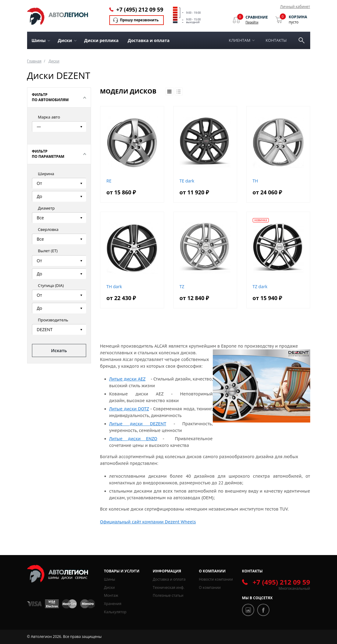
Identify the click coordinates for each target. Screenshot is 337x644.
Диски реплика (102, 40)
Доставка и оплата (149, 40)
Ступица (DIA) (51, 285)
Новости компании (216, 579)
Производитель (53, 320)
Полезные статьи (168, 595)
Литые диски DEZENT (138, 424)
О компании (210, 587)
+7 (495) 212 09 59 (140, 9)
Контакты (276, 40)
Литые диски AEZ (127, 379)
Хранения (113, 604)
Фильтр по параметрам (48, 154)
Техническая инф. (169, 587)
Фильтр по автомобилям (50, 97)
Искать (59, 350)
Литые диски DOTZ (129, 409)
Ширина (46, 174)
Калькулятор (115, 612)
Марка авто (49, 117)
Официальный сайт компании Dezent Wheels (148, 522)
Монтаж (111, 595)
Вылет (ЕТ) (48, 251)
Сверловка (48, 229)
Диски (54, 61)
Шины (110, 579)
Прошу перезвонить (139, 20)
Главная (34, 61)
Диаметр (46, 208)
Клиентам (240, 40)
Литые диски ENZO (133, 439)
